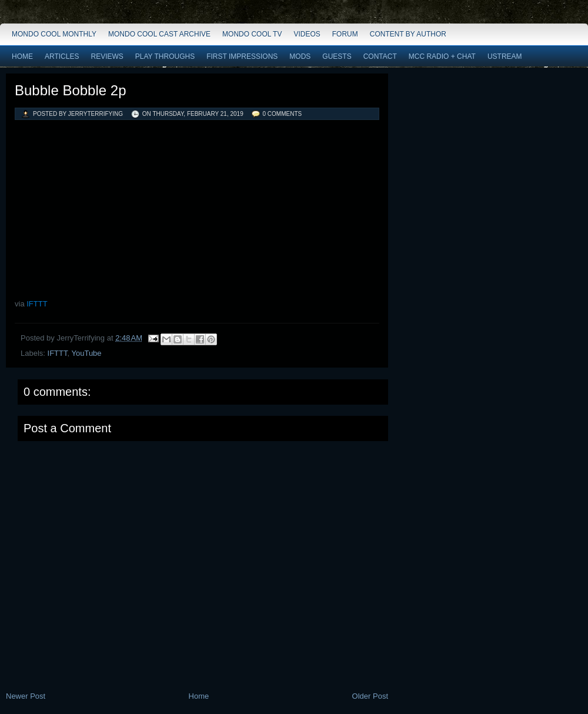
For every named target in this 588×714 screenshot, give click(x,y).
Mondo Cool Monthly (54, 34)
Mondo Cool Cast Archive (159, 34)
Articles (62, 56)
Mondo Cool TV (252, 34)
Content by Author (408, 34)
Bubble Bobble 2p (71, 90)
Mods (300, 56)
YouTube (86, 353)
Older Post (370, 696)
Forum (345, 34)
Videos (307, 34)
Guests (337, 56)
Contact (380, 56)
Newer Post (26, 696)
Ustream (505, 56)
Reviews (107, 56)
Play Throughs (165, 56)
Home (22, 56)
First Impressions (242, 56)
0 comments (283, 114)
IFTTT (37, 304)
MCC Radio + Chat (442, 56)
